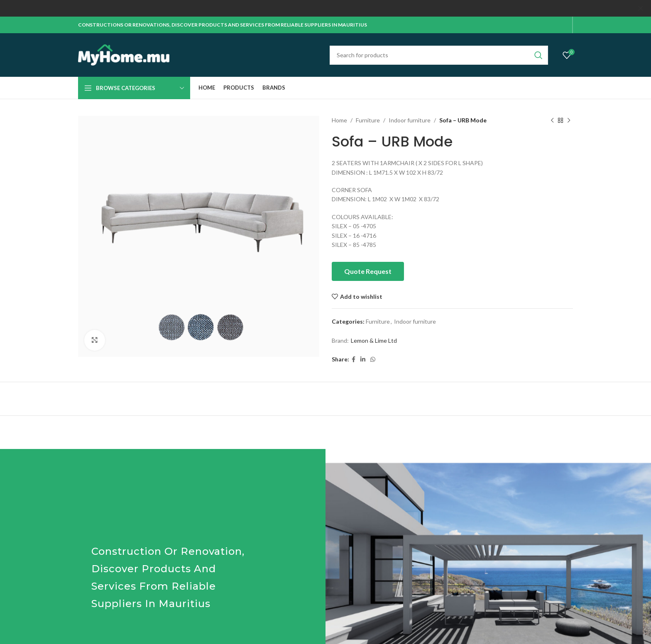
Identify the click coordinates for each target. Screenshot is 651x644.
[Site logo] (124, 54)
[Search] (439, 55)
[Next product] (569, 120)
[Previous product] (552, 120)
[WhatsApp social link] (373, 359)
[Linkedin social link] (363, 359)
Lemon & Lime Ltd (374, 340)
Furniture (368, 120)
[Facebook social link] (354, 359)
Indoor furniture (410, 120)
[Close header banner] (641, 8)
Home (339, 120)
